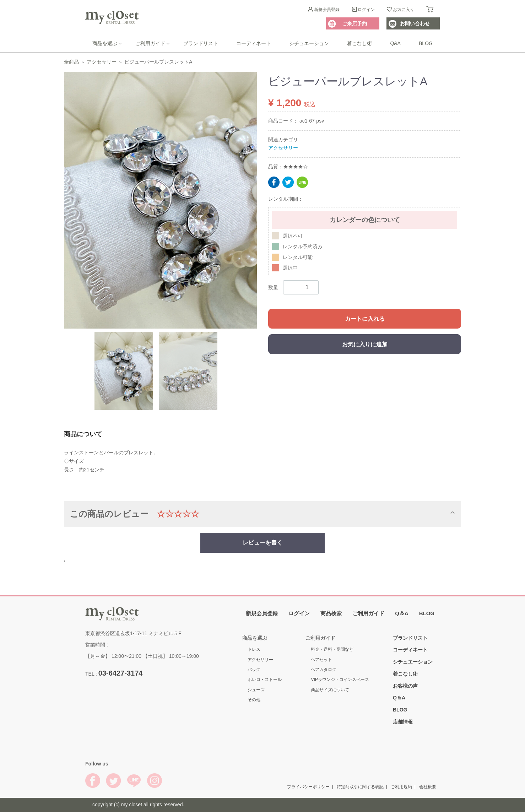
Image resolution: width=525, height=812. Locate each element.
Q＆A (402, 613)
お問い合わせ (415, 23)
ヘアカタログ (324, 670)
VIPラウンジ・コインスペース (340, 680)
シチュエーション (309, 43)
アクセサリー (102, 62)
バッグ (254, 670)
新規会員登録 (327, 10)
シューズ (256, 690)
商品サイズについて (330, 690)
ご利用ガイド (150, 43)
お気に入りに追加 (365, 344)
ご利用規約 (401, 786)
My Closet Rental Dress (112, 17)
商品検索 (331, 613)
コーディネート (254, 43)
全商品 (71, 62)
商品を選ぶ (105, 43)
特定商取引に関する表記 (360, 786)
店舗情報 (403, 722)
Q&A (395, 43)
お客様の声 (405, 686)
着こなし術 (359, 43)
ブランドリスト (201, 43)
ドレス (254, 649)
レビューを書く (262, 542)
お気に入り (404, 10)
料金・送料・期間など (332, 649)
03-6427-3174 (121, 673)
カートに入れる (365, 319)
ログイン (366, 10)
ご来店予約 (354, 23)
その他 (254, 700)
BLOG (426, 43)
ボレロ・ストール (265, 680)
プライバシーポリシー (308, 786)
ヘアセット (321, 660)
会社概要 (428, 786)
